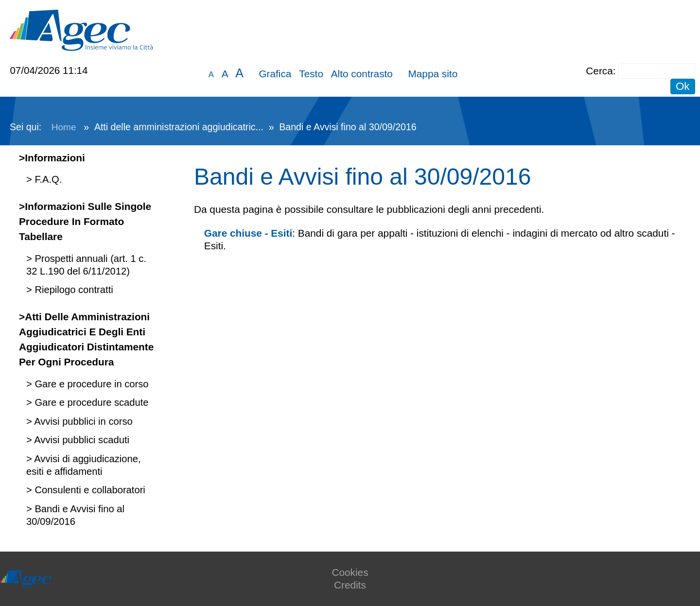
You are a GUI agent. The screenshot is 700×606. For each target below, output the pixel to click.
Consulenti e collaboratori (89, 490)
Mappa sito (433, 74)
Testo (311, 74)
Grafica (275, 74)
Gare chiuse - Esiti (248, 233)
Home (64, 127)
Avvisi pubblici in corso (82, 421)
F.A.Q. (47, 179)
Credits (350, 585)
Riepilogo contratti (73, 290)
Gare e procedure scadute (90, 402)
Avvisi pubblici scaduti (81, 440)
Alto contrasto (362, 74)
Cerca (599, 71)
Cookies (350, 572)
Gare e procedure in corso (90, 384)
